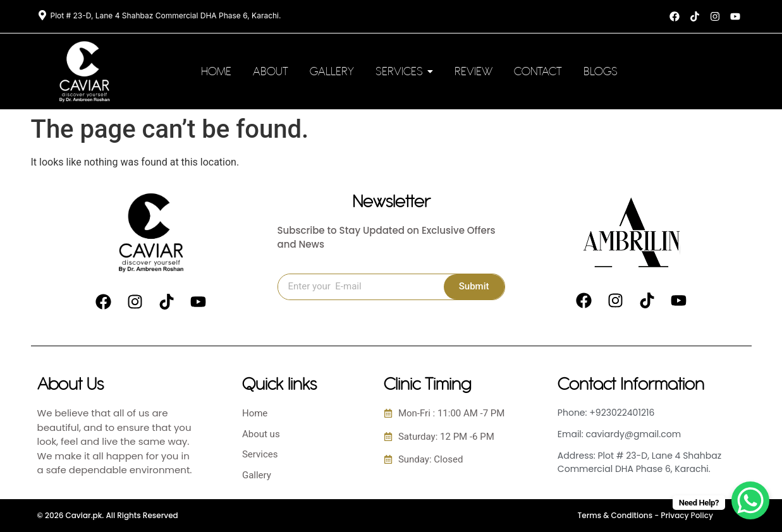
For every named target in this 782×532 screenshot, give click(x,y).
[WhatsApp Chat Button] (750, 500)
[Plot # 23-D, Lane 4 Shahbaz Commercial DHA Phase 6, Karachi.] (42, 16)
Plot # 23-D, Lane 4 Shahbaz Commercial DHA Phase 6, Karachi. (166, 15)
